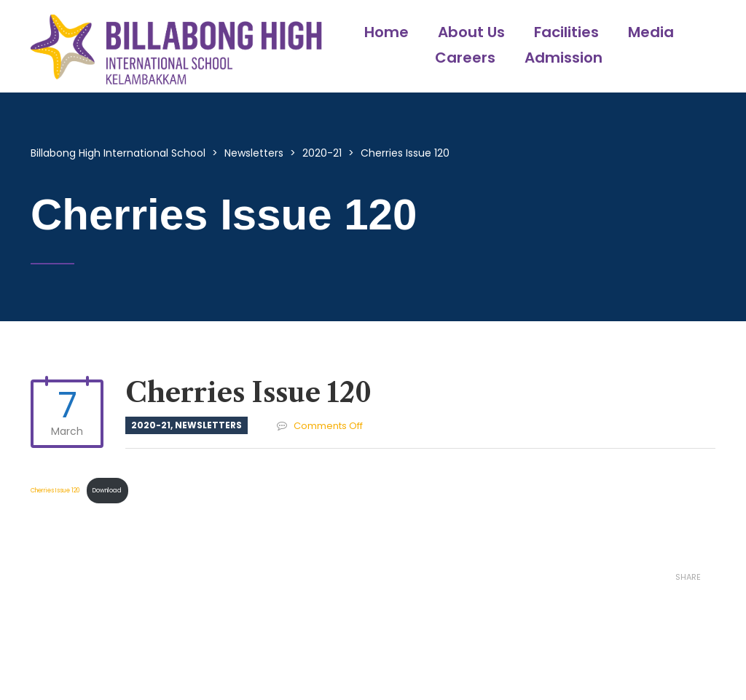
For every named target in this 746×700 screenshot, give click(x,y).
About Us (471, 32)
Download (107, 490)
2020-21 (151, 425)
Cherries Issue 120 (56, 490)
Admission (564, 58)
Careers (465, 58)
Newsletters (208, 425)
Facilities (566, 32)
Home (386, 32)
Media (651, 32)
